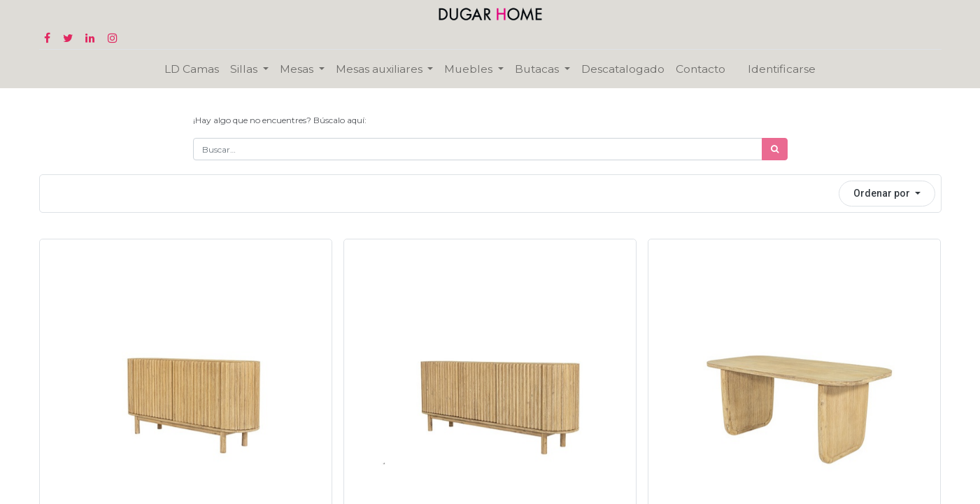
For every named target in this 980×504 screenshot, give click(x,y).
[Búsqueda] (775, 149)
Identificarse (782, 69)
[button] (887, 194)
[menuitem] (192, 69)
